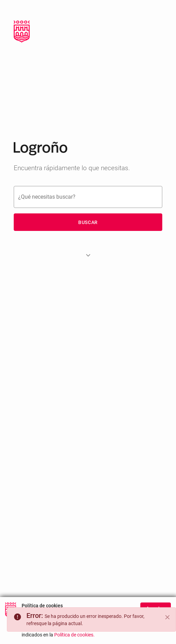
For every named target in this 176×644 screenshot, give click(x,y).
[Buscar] (88, 197)
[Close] (167, 617)
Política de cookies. (74, 640)
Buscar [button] (88, 222)
